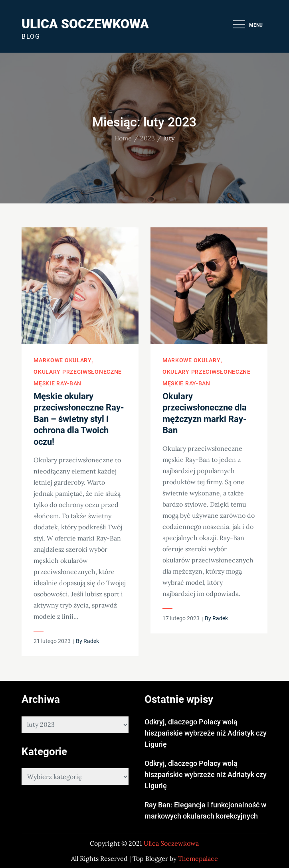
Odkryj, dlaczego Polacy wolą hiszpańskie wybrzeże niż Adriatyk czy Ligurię (206, 733)
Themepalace (198, 858)
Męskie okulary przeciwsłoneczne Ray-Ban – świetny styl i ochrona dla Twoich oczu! (79, 419)
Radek (91, 641)
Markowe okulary (63, 360)
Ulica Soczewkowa (85, 24)
